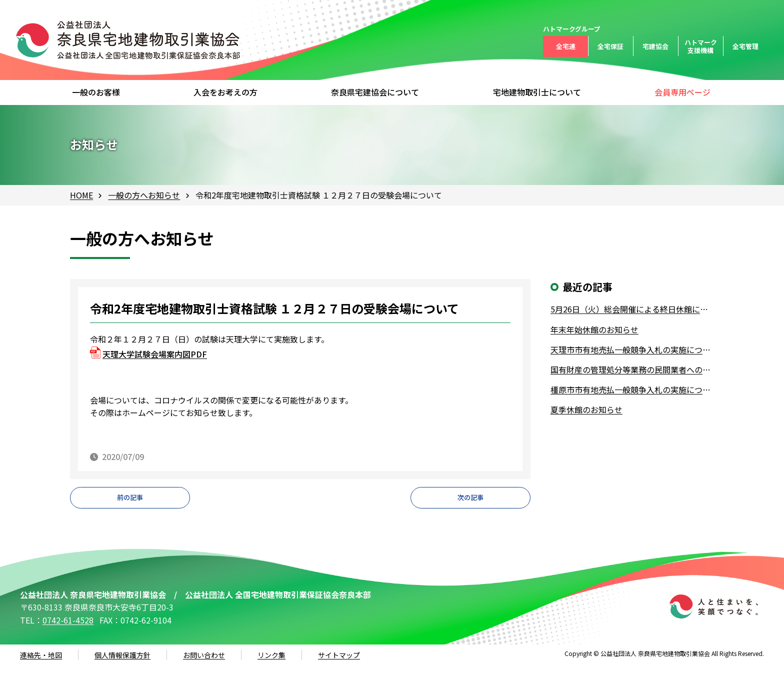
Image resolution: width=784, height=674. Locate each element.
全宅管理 (745, 46)
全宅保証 (610, 46)
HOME (81, 195)
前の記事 (130, 501)
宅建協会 (655, 46)
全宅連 (566, 46)
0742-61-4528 (68, 628)
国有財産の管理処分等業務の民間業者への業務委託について (632, 369)
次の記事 (470, 501)
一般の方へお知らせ (144, 195)
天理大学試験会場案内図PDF (155, 354)
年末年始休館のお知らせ (594, 329)
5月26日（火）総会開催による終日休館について (632, 309)
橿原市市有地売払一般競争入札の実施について (632, 389)
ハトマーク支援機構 (701, 46)
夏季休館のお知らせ (586, 409)
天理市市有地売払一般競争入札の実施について (632, 349)
